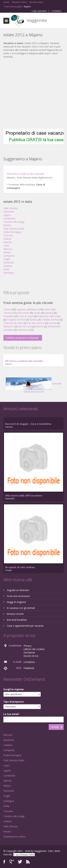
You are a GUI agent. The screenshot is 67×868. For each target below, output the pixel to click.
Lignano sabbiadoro (28, 309)
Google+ (12, 862)
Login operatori (39, 11)
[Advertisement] (32, 94)
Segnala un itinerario (18, 590)
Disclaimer (29, 652)
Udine (47, 309)
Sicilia (6, 269)
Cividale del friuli (50, 320)
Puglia (7, 259)
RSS (28, 862)
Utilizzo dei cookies (34, 649)
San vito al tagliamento (31, 326)
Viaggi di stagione (16, 602)
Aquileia (49, 313)
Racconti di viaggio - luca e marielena (28, 424)
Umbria (7, 239)
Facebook (4, 862)
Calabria (8, 266)
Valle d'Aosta (10, 208)
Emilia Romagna (12, 232)
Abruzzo (8, 249)
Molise (7, 252)
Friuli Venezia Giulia (14, 229)
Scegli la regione (15, 689)
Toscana (8, 235)
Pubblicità (29, 668)
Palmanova (24, 330)
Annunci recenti (15, 614)
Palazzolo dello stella (49, 316)
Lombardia (9, 218)
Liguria (7, 215)
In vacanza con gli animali (21, 608)
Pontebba (9, 316)
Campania (9, 256)
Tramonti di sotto (13, 323)
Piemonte (9, 212)
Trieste (7, 309)
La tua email (12, 714)
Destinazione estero (15, 837)
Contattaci (56, 11)
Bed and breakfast (17, 620)
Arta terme (24, 313)
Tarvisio (8, 313)
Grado (37, 313)
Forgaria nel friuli (16, 320)
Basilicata (9, 262)
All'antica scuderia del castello (26, 174)
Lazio (6, 246)
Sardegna (9, 273)
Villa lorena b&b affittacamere (24, 496)
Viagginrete (37, 20)
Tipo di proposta (15, 702)
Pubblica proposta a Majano (21, 338)
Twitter (20, 862)
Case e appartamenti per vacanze (25, 626)
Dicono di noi (31, 656)
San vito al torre (36, 323)
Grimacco (9, 326)
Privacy (27, 646)
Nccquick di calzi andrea (20, 567)
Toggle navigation (6, 21)
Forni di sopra (26, 316)
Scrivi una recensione (18, 596)
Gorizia (52, 323)
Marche (8, 242)
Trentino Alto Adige (14, 222)
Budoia (33, 320)
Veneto (7, 225)
